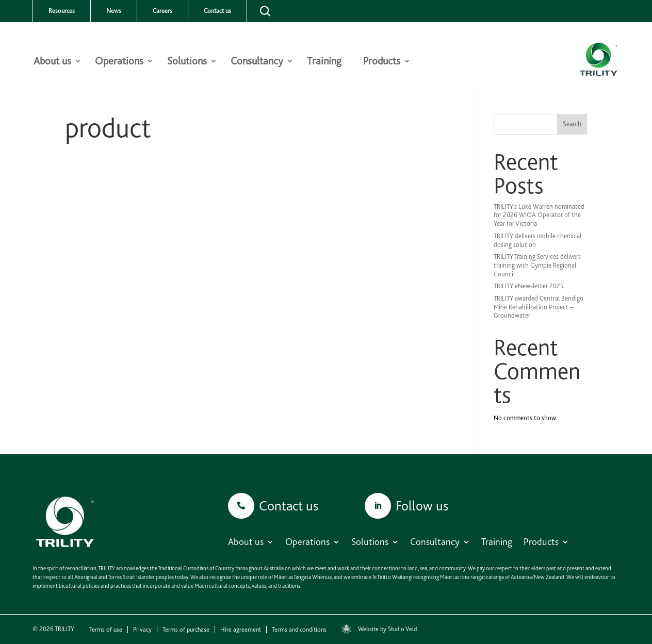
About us (52, 62)
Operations (119, 62)
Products (382, 62)
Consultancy (257, 62)
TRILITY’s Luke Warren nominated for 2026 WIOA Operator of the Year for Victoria (539, 215)
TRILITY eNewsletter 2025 (529, 286)
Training (324, 62)
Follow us (422, 506)
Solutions (187, 62)
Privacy (142, 630)
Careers (162, 11)
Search (572, 124)
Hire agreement (241, 630)
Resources (62, 11)
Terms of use (106, 630)
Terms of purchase (186, 630)
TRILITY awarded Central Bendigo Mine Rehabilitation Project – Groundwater (539, 307)
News (114, 11)
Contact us (217, 11)
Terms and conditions (299, 630)
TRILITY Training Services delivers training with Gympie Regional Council (537, 265)
